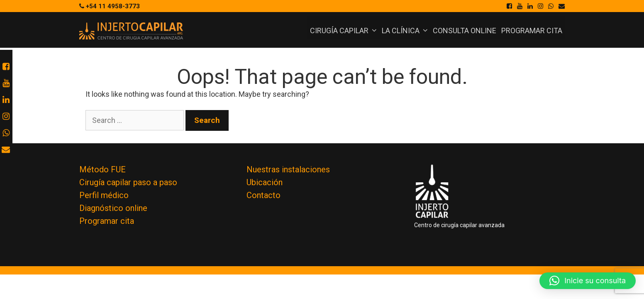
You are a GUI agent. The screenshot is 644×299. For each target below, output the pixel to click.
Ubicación (265, 182)
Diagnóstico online (113, 208)
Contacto (263, 195)
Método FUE (102, 169)
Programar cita (532, 31)
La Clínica (406, 31)
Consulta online (465, 31)
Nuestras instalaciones (288, 169)
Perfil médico (104, 195)
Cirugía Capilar (345, 31)
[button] (588, 281)
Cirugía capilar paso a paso (128, 182)
